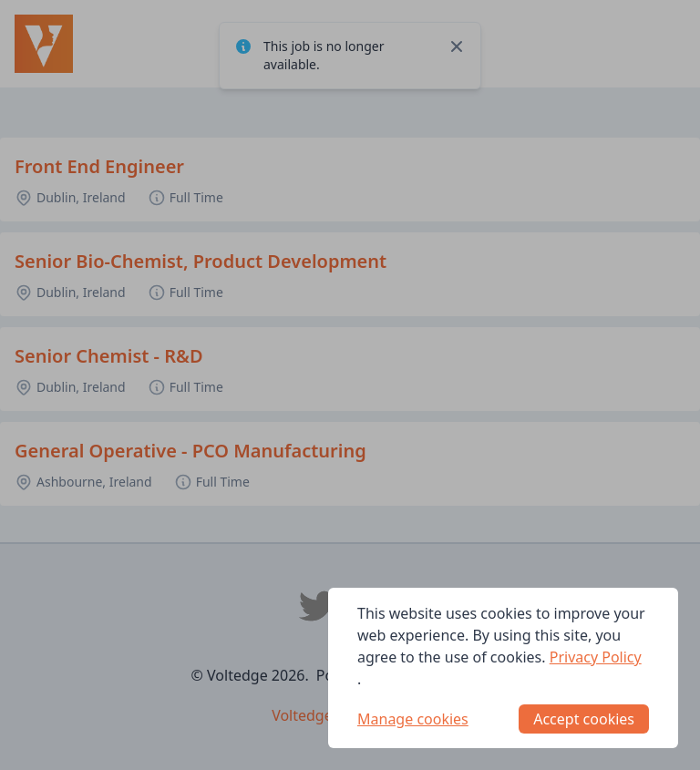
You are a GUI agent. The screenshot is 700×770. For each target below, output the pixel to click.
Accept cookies (584, 719)
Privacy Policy (596, 657)
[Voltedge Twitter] (317, 606)
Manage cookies (413, 719)
